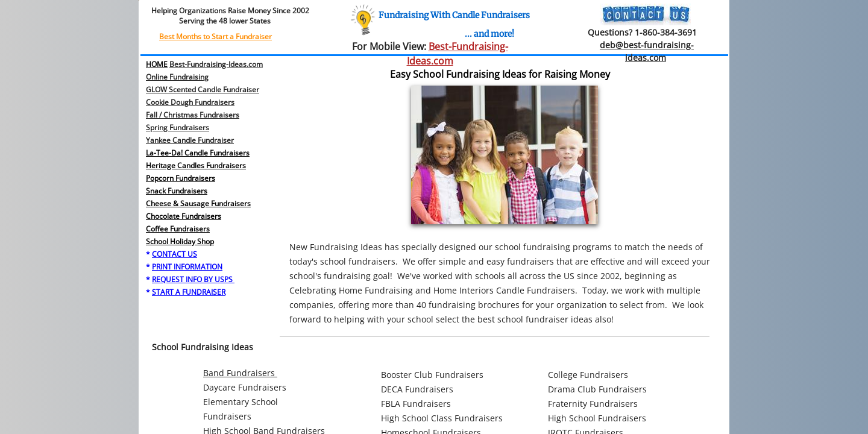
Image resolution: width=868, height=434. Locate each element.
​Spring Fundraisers (178, 127)
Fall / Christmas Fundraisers (193, 115)
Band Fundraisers (240, 373)
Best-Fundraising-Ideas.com (216, 64)
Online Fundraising (177, 77)
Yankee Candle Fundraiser (190, 140)
